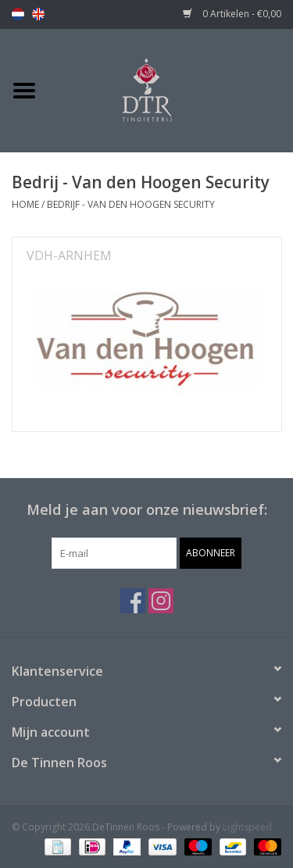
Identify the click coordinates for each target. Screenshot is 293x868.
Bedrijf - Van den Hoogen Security (131, 204)
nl (18, 14)
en (38, 14)
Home (25, 204)
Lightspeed (247, 827)
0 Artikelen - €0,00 (232, 14)
